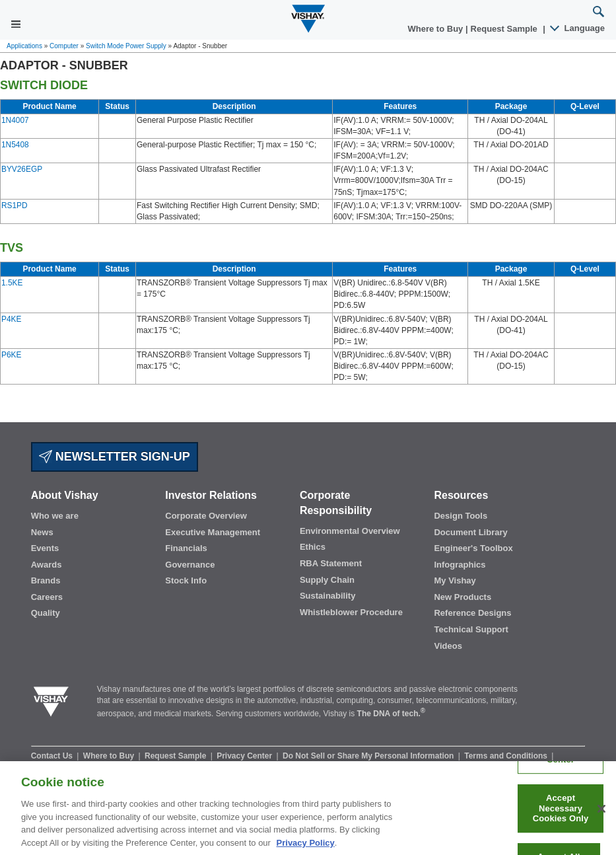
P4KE (11, 319)
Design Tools (461, 516)
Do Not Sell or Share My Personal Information (369, 756)
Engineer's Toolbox (473, 548)
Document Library (470, 532)
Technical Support (471, 629)
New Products (462, 597)
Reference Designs (472, 613)
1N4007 (15, 120)
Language (578, 28)
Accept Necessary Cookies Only (561, 817)
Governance (190, 565)
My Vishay (455, 580)
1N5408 (15, 145)
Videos (448, 646)
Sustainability (328, 596)
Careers (47, 597)
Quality (46, 613)
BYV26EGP (22, 169)
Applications (24, 46)
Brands (46, 580)
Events (45, 548)
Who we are (55, 516)
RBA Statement (331, 563)
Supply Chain (327, 580)
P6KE (11, 355)
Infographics (460, 565)
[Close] (601, 817)
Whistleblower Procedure (351, 612)
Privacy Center (245, 756)
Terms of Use (144, 767)
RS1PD (15, 205)
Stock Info (186, 580)
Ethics (313, 547)
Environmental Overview (350, 531)
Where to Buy (437, 29)
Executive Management (213, 532)
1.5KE (12, 283)
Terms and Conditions (507, 756)
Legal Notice (202, 767)
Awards (47, 565)
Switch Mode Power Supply (126, 46)
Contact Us (53, 756)
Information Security (71, 767)
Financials (186, 548)
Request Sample (177, 756)
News (42, 532)
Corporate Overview (206, 516)
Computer (64, 46)
